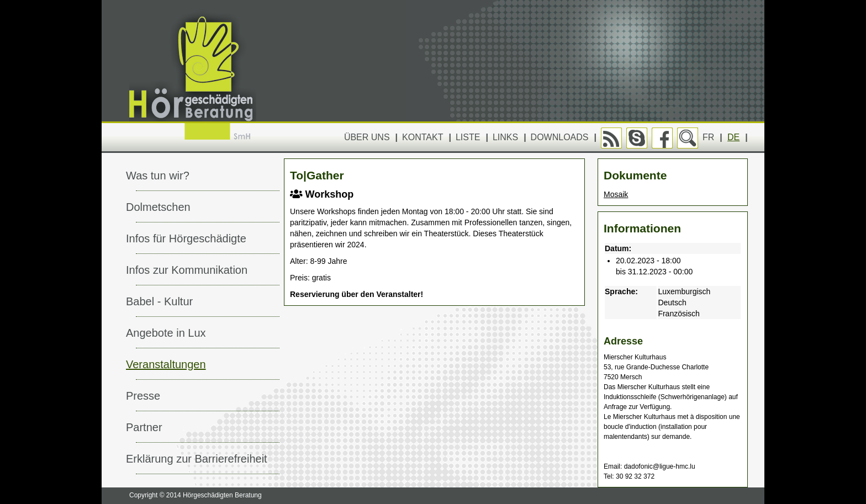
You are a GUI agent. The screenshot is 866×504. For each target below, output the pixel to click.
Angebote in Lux (166, 333)
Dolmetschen (158, 207)
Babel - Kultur (159, 301)
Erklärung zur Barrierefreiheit (197, 459)
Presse (143, 396)
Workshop (322, 194)
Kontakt (423, 137)
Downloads (560, 137)
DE (733, 137)
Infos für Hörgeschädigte (186, 238)
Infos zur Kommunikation (187, 270)
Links (505, 137)
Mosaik (616, 194)
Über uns (367, 137)
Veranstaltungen (166, 364)
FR (708, 137)
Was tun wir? (158, 176)
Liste (468, 137)
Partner (144, 427)
